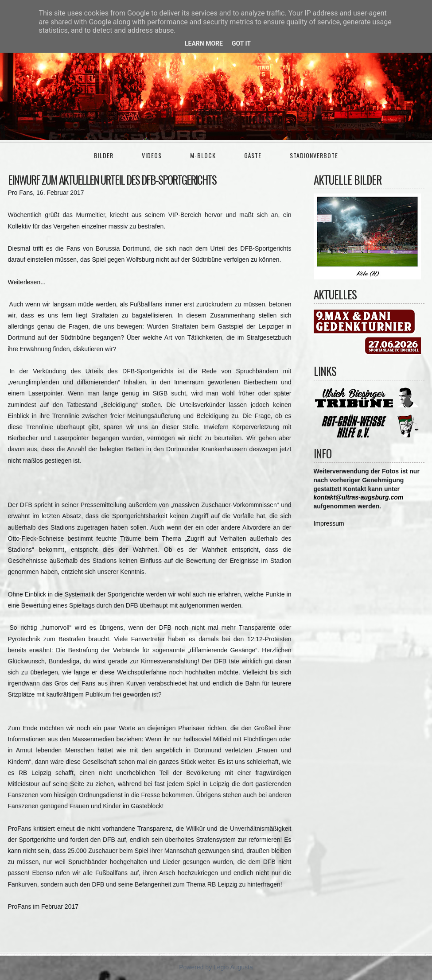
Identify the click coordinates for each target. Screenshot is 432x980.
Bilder (104, 155)
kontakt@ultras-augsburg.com (359, 497)
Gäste (253, 155)
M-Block (203, 155)
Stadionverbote (314, 155)
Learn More (204, 43)
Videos (152, 155)
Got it (241, 43)
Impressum (329, 523)
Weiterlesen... (27, 282)
